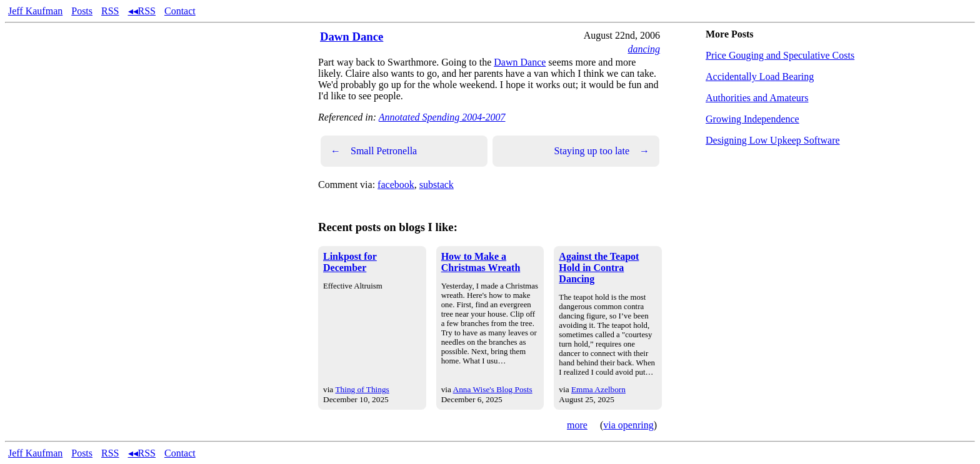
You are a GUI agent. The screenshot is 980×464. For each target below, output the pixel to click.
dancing (644, 49)
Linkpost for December (350, 262)
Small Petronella (374, 151)
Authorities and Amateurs (757, 98)
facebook (396, 185)
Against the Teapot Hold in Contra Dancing (599, 268)
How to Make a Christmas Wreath (481, 262)
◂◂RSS (142, 11)
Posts (82, 11)
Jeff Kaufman (35, 11)
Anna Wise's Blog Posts (493, 389)
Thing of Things (362, 389)
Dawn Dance (352, 37)
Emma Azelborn (598, 389)
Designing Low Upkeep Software (773, 140)
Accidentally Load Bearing (760, 77)
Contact (180, 11)
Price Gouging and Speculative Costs (780, 55)
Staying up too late (602, 151)
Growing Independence (752, 119)
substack (437, 185)
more (577, 425)
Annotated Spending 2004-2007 (442, 117)
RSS (110, 11)
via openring (628, 425)
